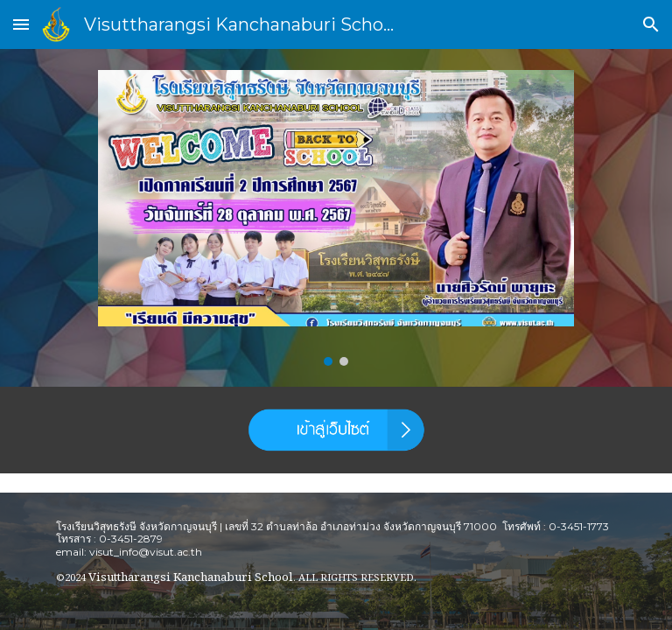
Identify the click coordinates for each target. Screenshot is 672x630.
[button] (21, 24)
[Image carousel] (336, 218)
